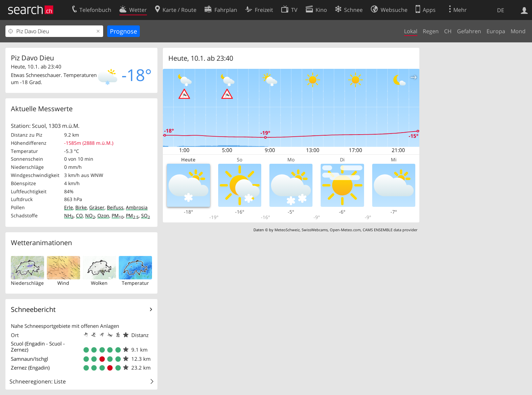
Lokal (411, 31)
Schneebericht (33, 309)
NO (90, 215)
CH (448, 31)
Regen (431, 31)
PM (118, 215)
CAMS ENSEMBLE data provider (390, 230)
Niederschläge (27, 283)
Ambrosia (137, 207)
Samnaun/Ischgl (30, 359)
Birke (81, 207)
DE (501, 10)
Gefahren (469, 31)
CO (79, 215)
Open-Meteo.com (345, 230)
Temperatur (135, 283)
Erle (69, 207)
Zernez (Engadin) (30, 368)
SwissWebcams (315, 230)
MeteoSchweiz (287, 230)
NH (69, 215)
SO (146, 215)
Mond (518, 31)
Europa (496, 31)
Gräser (97, 207)
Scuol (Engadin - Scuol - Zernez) (38, 347)
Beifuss (115, 207)
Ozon (103, 215)
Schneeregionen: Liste (38, 381)
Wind (63, 283)
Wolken (99, 283)
